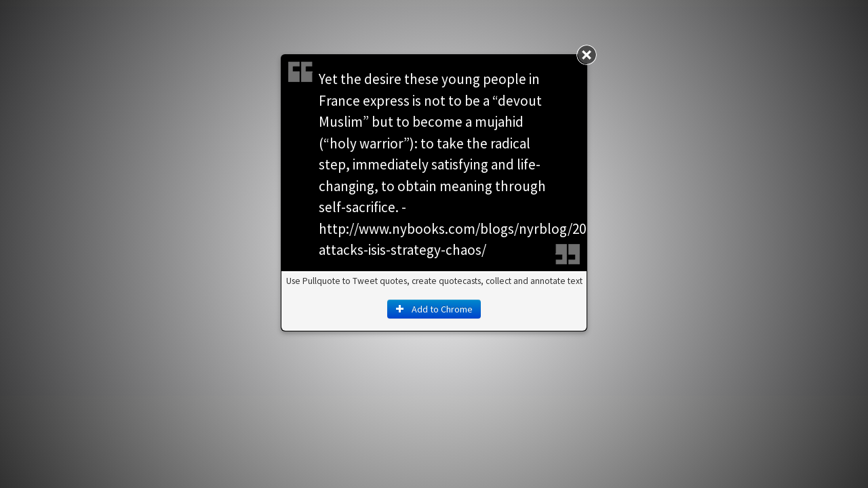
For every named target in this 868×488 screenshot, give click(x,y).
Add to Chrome (434, 309)
